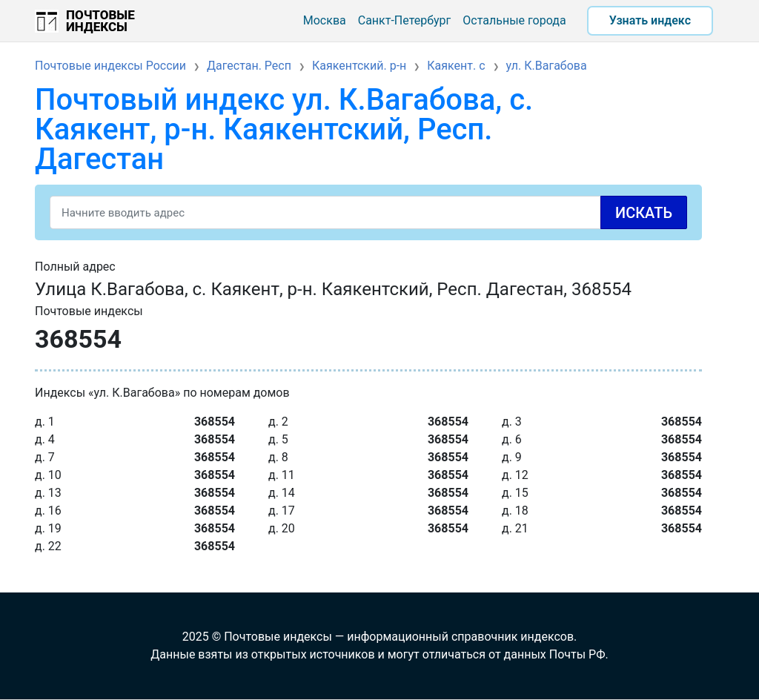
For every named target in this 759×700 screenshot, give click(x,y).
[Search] (368, 212)
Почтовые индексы (100, 21)
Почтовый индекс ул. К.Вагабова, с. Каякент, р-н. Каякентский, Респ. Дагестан (284, 129)
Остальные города (514, 20)
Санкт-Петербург (405, 20)
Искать (644, 213)
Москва (325, 20)
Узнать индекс (650, 20)
